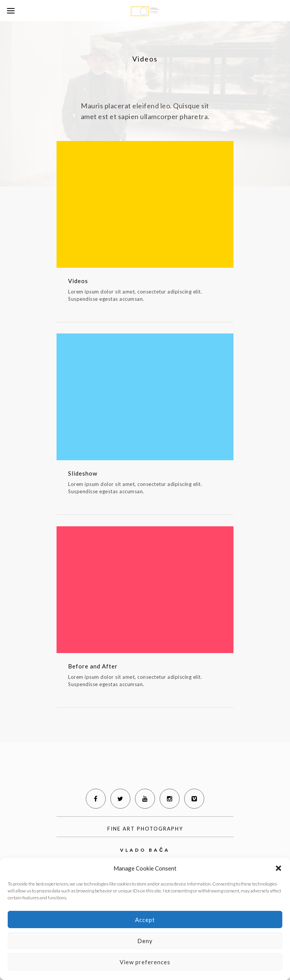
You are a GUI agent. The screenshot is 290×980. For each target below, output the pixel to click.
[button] (278, 868)
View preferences (145, 962)
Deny (145, 941)
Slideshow (83, 473)
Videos (78, 281)
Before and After (93, 666)
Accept (145, 920)
